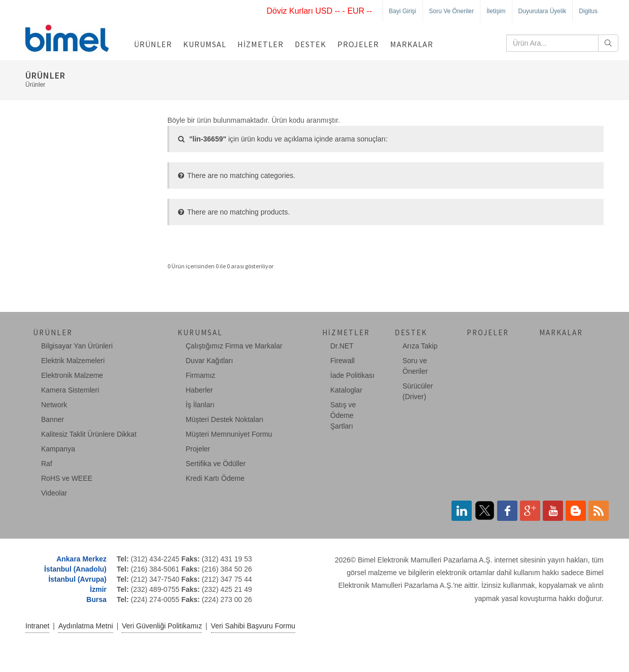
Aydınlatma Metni (86, 626)
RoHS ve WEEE (67, 478)
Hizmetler (260, 44)
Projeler (358, 44)
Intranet (37, 626)
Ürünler (153, 44)
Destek (310, 44)
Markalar (412, 44)
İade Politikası (352, 375)
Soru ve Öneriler (452, 11)
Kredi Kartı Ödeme (215, 478)
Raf (47, 464)
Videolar (54, 493)
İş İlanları (200, 405)
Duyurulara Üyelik (543, 11)
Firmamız (200, 375)
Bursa (96, 599)
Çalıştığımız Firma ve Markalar (234, 346)
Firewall (342, 361)
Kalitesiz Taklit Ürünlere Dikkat (89, 434)
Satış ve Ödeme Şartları (343, 415)
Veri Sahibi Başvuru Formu (253, 626)
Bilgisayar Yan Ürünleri (77, 346)
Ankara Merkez (81, 559)
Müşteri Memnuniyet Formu (229, 434)
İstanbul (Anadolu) (75, 569)
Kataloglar (346, 390)
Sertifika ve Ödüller (216, 464)
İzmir (98, 589)
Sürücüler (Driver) (418, 391)
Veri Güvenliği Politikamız (162, 626)
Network (54, 405)
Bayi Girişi (403, 11)
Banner (53, 419)
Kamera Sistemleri (70, 390)
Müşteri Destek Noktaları (224, 419)
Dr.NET (342, 346)
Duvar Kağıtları (209, 361)
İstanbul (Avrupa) (77, 579)
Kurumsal (205, 44)
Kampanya (58, 449)
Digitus (588, 11)
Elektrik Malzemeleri (73, 361)
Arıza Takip (420, 346)
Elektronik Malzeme (72, 375)
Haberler (199, 390)
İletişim (496, 11)
